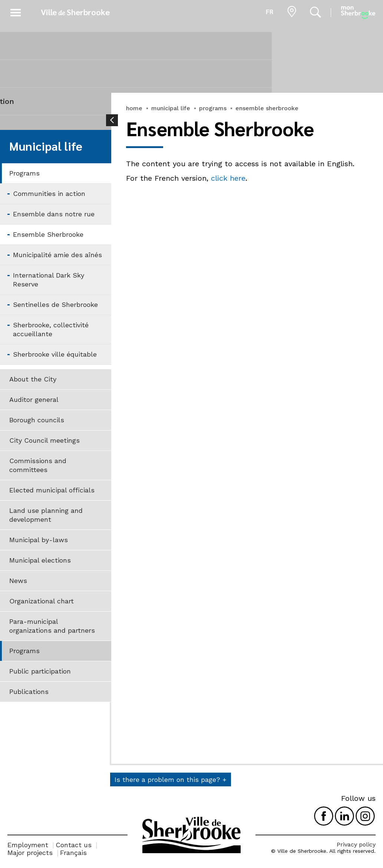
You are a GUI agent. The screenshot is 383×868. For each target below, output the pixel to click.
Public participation (40, 671)
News (18, 581)
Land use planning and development (46, 515)
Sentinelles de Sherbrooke (55, 304)
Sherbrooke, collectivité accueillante (51, 329)
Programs (24, 173)
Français (73, 853)
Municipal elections (40, 560)
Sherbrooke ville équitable (55, 354)
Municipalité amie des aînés (57, 255)
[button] (16, 11)
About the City (33, 379)
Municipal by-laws (39, 540)
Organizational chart (42, 601)
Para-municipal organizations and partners (52, 626)
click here (228, 178)
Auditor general (34, 399)
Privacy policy (356, 844)
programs (213, 108)
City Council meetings (44, 440)
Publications (29, 692)
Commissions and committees (38, 465)
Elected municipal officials (52, 490)
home (134, 108)
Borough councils (37, 420)
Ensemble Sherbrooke (48, 234)
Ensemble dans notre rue (54, 214)
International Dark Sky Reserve (49, 280)
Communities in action (49, 194)
